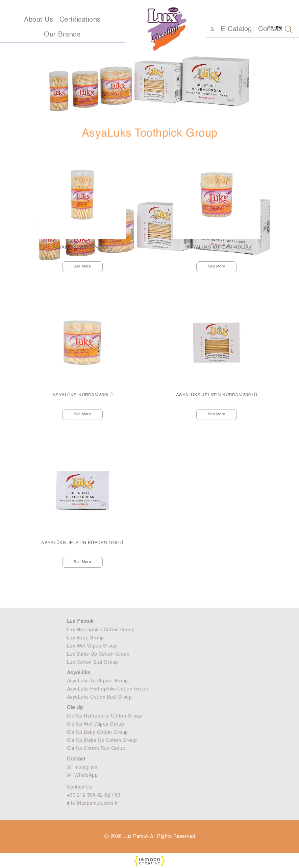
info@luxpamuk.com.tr (93, 803)
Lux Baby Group (85, 638)
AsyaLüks (79, 673)
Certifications (80, 20)
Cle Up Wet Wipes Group (96, 724)
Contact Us (80, 787)
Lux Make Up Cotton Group (98, 654)
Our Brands (62, 35)
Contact (76, 759)
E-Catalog (236, 29)
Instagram (82, 767)
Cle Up (75, 708)
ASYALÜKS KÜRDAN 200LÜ (83, 247)
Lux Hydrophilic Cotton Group (101, 630)
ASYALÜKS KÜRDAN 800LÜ (83, 395)
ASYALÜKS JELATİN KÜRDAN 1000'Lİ (82, 543)
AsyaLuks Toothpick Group (97, 681)
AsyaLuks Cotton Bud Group (99, 697)
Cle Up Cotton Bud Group (96, 749)
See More (82, 267)
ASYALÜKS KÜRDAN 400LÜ (217, 247)
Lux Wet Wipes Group (92, 646)
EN (279, 28)
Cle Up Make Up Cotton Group (102, 741)
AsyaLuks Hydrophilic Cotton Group (108, 689)
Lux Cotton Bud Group (93, 662)
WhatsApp (82, 775)
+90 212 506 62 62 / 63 (94, 795)
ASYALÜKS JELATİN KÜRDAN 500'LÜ (217, 395)
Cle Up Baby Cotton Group (97, 732)
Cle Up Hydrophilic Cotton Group (105, 716)
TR (270, 28)
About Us (39, 20)
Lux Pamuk (80, 621)
